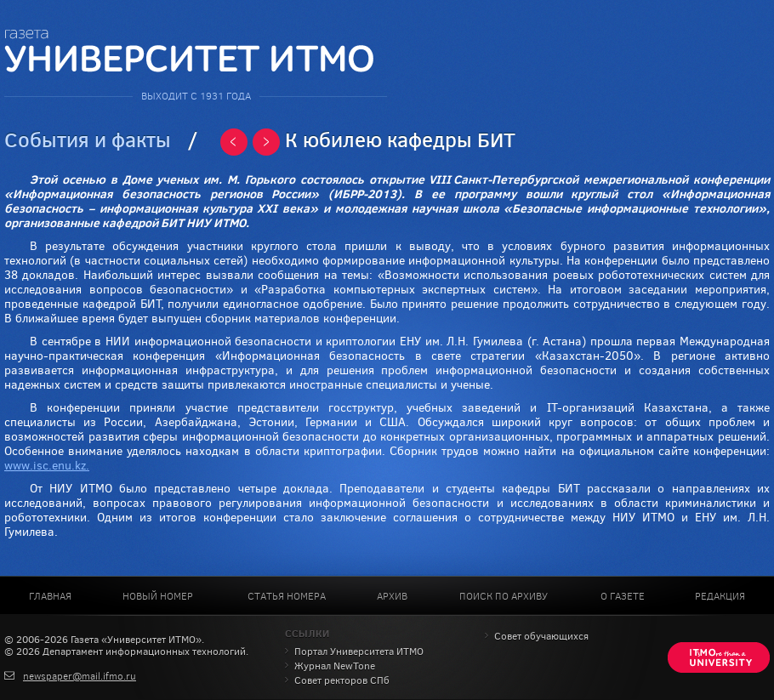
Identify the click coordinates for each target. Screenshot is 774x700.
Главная (50, 596)
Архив (392, 596)
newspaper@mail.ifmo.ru (80, 676)
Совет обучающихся (541, 636)
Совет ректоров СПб (342, 680)
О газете (623, 596)
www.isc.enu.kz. (47, 466)
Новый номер (158, 596)
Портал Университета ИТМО (359, 652)
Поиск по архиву (504, 596)
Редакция (720, 596)
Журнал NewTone (335, 666)
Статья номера (287, 596)
